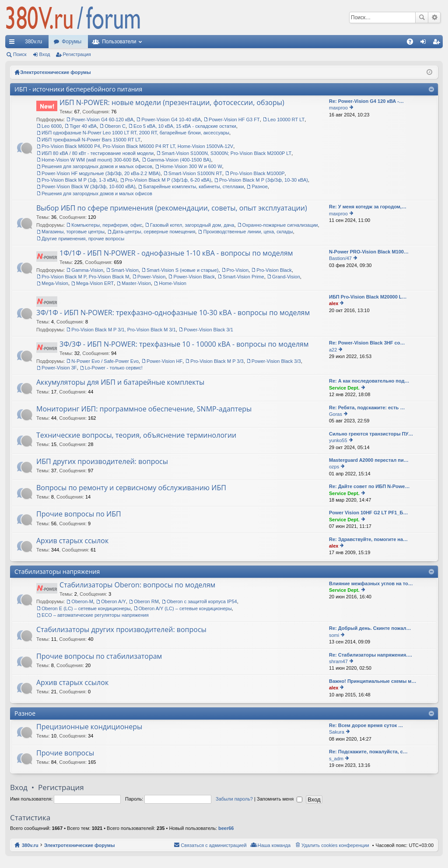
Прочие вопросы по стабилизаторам (99, 657)
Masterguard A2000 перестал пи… (369, 460)
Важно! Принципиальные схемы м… (373, 681)
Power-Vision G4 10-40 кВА (171, 119)
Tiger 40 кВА (83, 126)
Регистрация (77, 54)
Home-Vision (173, 283)
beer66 (226, 828)
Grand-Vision (286, 277)
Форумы (72, 42)
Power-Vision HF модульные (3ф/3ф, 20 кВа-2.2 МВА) (101, 173)
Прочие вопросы (65, 753)
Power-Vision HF (164, 361)
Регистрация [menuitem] (438, 43)
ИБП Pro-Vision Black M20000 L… (368, 297)
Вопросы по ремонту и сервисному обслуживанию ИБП (131, 488)
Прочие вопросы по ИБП (79, 514)
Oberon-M (82, 601)
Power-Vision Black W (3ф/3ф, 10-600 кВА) (88, 186)
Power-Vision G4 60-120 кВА (102, 119)
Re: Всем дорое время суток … (366, 725)
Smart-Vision (125, 270)
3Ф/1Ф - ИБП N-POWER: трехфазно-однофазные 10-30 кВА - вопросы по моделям (173, 313)
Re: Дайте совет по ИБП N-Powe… (369, 486)
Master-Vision (136, 283)
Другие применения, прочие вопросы (83, 239)
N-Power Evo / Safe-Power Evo (105, 361)
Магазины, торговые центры (73, 232)
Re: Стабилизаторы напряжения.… (371, 655)
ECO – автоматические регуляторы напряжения (95, 615)
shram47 (338, 661)
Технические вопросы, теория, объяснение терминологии (136, 436)
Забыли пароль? (234, 799)
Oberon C (115, 126)
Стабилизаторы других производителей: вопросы (121, 630)
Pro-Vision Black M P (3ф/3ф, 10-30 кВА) (264, 180)
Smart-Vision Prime (243, 277)
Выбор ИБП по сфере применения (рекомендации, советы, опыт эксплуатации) (172, 208)
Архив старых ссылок (72, 541)
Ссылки (14, 43)
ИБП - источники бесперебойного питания (78, 89)
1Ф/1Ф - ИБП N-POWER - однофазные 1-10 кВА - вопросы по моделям (176, 253)
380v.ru (33, 42)
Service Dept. (344, 388)
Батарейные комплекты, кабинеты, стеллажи (193, 186)
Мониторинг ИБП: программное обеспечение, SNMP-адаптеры (144, 409)
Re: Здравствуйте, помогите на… (368, 539)
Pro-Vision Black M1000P (257, 173)
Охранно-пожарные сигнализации (280, 225)
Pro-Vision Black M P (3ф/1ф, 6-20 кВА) (168, 180)
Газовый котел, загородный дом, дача (192, 225)
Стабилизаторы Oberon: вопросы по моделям (137, 585)
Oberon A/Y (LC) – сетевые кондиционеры (185, 608)
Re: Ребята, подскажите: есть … (367, 408)
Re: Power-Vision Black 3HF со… (367, 343)
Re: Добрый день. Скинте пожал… (370, 628)
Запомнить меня (280, 799)
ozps (334, 467)
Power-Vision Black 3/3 (276, 361)
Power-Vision (152, 277)
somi (334, 635)
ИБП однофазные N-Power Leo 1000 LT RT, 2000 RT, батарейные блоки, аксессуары (135, 133)
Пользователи (119, 42)
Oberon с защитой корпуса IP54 (202, 601)
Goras (336, 414)
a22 (333, 350)
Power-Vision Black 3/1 (208, 330)
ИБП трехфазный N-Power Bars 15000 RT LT (91, 140)
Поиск (422, 18)
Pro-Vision (238, 270)
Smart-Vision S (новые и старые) (183, 270)
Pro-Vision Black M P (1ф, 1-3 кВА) (79, 180)
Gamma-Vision (87, 270)
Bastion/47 (340, 258)
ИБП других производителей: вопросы (102, 462)
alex (334, 303)
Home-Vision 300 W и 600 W (191, 166)
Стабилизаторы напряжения (57, 571)
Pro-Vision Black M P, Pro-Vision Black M (86, 277)
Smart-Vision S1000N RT (195, 173)
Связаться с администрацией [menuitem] (213, 845)
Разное (259, 186)
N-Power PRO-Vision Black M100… (369, 252)
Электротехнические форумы (80, 845)
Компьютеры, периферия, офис (107, 225)
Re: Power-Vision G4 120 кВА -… (366, 101)
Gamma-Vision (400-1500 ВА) (179, 160)
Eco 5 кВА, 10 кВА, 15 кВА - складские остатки (185, 126)
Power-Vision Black (194, 277)
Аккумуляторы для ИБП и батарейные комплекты (120, 383)
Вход (45, 54)
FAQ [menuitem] (413, 43)
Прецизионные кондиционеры (89, 727)
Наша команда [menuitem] (274, 845)
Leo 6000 (52, 126)
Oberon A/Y (114, 601)
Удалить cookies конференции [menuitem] (335, 845)
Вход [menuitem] (425, 43)
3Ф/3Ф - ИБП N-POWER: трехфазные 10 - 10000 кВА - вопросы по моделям (184, 344)
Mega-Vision (55, 283)
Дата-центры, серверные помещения (154, 232)
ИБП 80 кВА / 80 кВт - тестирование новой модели (98, 153)
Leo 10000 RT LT (286, 119)
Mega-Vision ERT (95, 283)
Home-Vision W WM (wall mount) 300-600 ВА (90, 160)
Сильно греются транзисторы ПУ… (371, 434)
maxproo (338, 108)
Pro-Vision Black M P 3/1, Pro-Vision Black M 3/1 (123, 330)
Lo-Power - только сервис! (114, 368)
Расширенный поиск (434, 18)
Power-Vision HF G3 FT (234, 119)
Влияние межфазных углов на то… (371, 583)
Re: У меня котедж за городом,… (368, 207)
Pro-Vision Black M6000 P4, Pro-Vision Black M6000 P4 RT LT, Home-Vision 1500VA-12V (137, 146)
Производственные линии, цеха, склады (248, 232)
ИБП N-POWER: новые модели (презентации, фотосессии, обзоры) (172, 103)
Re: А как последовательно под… (369, 381)
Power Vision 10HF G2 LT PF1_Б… (369, 513)
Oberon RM (146, 601)
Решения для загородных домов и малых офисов (97, 166)
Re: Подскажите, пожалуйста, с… (368, 752)
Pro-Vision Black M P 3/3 (217, 361)
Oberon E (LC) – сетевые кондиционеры (86, 608)
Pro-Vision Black (274, 270)
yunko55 (338, 440)
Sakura (337, 732)
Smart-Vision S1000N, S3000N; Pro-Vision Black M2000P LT (226, 153)
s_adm (336, 759)
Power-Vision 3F (59, 368)
